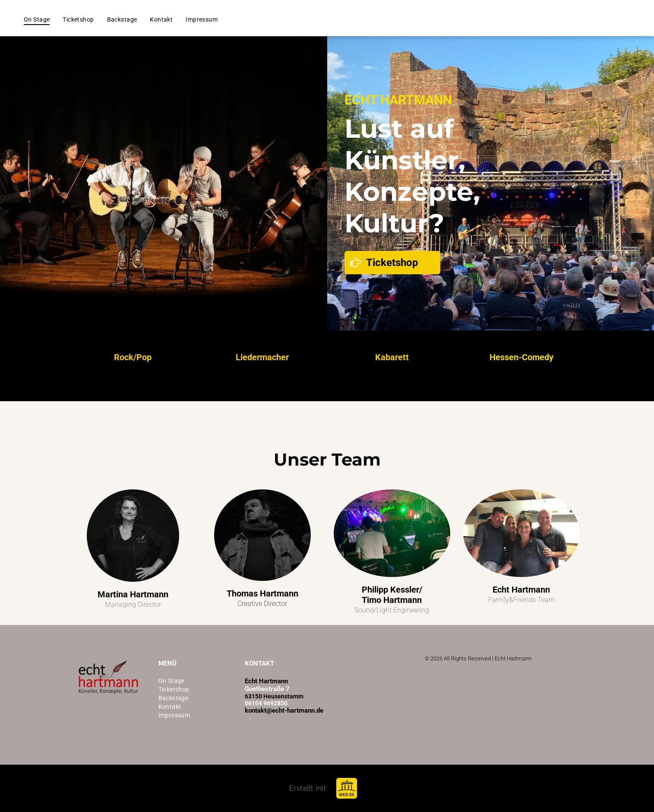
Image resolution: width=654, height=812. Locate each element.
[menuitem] (37, 19)
